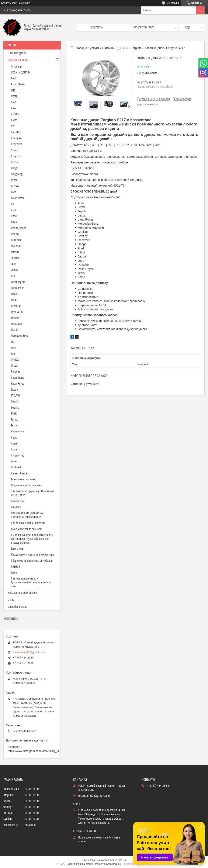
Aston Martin (18, 84)
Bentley (15, 114)
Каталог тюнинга (144, 28)
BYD (13, 127)
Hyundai (16, 246)
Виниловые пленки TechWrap (28, 523)
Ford (14, 192)
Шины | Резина (20, 474)
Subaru (15, 408)
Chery (14, 151)
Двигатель (17, 549)
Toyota (15, 420)
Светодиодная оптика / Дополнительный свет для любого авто (31, 582)
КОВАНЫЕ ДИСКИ (115, 48)
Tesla (14, 426)
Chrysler (16, 156)
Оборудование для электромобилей (32, 561)
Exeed (14, 180)
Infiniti (15, 252)
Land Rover (17, 288)
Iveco (14, 573)
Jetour (15, 270)
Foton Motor (18, 198)
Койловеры (18, 501)
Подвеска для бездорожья (26, 485)
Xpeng (15, 444)
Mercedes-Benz (20, 336)
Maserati (16, 318)
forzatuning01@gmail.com (29, 652)
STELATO (15, 396)
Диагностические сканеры (27, 529)
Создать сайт (9, 3)
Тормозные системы (23, 480)
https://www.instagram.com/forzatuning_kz (34, 751)
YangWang (17, 456)
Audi (14, 79)
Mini (14, 348)
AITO (13, 91)
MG (13, 342)
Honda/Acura (19, 228)
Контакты (97, 28)
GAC (13, 204)
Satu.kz (122, 860)
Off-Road (16, 467)
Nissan (15, 366)
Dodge (15, 168)
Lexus (14, 294)
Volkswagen (18, 432)
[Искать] (200, 10)
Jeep (14, 264)
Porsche (16, 372)
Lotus (14, 300)
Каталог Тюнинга (18, 60)
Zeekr (14, 461)
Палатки (16, 507)
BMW (14, 121)
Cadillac (16, 132)
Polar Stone (18, 378)
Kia (13, 276)
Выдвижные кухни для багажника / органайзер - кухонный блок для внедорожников (32, 539)
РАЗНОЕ (15, 567)
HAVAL (15, 222)
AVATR (14, 97)
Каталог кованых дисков (22, 593)
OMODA (15, 360)
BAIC (13, 103)
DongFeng (17, 174)
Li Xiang (16, 306)
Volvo (14, 438)
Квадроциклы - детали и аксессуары (33, 555)
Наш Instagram (17, 53)
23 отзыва (173, 3)
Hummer (16, 240)
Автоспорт (17, 67)
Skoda (15, 390)
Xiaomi (15, 450)
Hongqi (15, 234)
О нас (11, 600)
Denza (14, 162)
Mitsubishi (17, 324)
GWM (14, 216)
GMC (13, 210)
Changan (16, 138)
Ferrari (15, 186)
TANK (14, 414)
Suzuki (15, 402)
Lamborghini (19, 282)
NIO (13, 354)
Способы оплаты (18, 607)
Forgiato (136, 48)
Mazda (15, 330)
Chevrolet (16, 144)
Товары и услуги (88, 48)
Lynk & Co (17, 312)
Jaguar (15, 258)
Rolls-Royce (18, 384)
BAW (13, 108)
